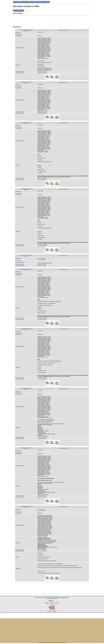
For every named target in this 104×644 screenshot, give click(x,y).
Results (37, 2)
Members (16, 2)
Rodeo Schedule (25, 2)
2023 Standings (45, 2)
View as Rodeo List (19, 11)
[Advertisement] (52, 20)
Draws (32, 2)
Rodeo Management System (63, 597)
